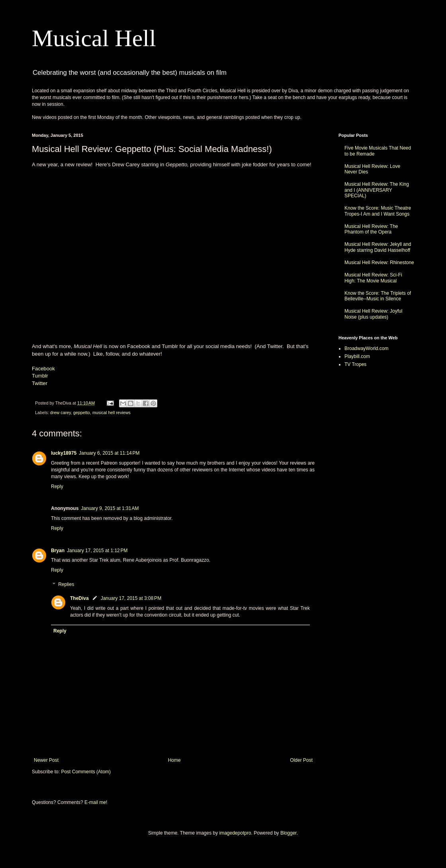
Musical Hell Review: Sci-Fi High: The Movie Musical (373, 278)
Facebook (43, 369)
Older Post (301, 760)
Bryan (58, 551)
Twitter (40, 383)
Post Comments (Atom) (86, 772)
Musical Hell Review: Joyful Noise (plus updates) (373, 314)
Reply (57, 487)
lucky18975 (64, 453)
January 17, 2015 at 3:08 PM (131, 598)
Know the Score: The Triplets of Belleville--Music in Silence (378, 296)
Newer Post (46, 760)
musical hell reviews (111, 413)
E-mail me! (96, 802)
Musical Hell (94, 38)
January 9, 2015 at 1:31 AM (110, 508)
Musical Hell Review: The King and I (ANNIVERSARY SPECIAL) (377, 190)
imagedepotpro (235, 833)
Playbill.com (357, 356)
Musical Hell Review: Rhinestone (379, 263)
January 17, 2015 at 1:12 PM (97, 551)
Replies (66, 584)
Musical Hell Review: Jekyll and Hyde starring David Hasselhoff (378, 247)
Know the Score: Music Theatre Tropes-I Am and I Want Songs (378, 211)
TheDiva (79, 598)
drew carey (61, 413)
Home (174, 760)
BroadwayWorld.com (366, 348)
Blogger (289, 833)
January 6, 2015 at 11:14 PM (109, 453)
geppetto (82, 413)
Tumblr (40, 376)
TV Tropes (355, 364)
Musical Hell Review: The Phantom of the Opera (371, 229)
